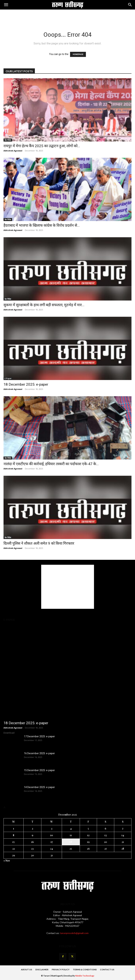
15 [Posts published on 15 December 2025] (13, 842)
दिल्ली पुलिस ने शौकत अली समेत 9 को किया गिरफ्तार (39, 543)
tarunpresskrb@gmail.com (74, 933)
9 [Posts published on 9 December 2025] (32, 835)
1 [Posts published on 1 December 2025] (14, 829)
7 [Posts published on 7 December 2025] (123, 829)
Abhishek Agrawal (13, 151)
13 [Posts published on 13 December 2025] (106, 835)
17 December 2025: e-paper (39, 736)
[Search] (130, 5)
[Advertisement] (68, 16)
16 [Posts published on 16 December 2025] (32, 842)
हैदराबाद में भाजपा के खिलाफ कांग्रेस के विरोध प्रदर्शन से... (42, 225)
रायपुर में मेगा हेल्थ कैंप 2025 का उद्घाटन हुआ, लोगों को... (42, 146)
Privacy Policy (61, 970)
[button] (6, 5)
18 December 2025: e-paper (26, 384)
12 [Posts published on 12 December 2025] (88, 835)
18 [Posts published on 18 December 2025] (71, 842)
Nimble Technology (85, 976)
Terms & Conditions (85, 970)
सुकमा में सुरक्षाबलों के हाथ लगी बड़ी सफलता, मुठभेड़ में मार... (44, 305)
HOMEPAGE (78, 54)
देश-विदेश (8, 140)
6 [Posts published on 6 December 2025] (106, 829)
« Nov (7, 861)
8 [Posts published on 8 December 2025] (14, 835)
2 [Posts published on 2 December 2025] (32, 829)
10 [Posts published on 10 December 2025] (52, 835)
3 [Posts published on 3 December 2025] (52, 829)
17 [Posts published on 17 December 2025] (52, 842)
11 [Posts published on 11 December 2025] (71, 835)
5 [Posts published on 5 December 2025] (88, 829)
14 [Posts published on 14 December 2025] (123, 835)
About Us (26, 970)
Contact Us (107, 970)
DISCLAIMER (42, 970)
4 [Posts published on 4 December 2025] (71, 829)
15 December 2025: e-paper (39, 770)
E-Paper (8, 378)
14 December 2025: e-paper (39, 787)
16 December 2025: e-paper (39, 753)
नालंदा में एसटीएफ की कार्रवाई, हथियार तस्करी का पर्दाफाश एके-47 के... (51, 464)
